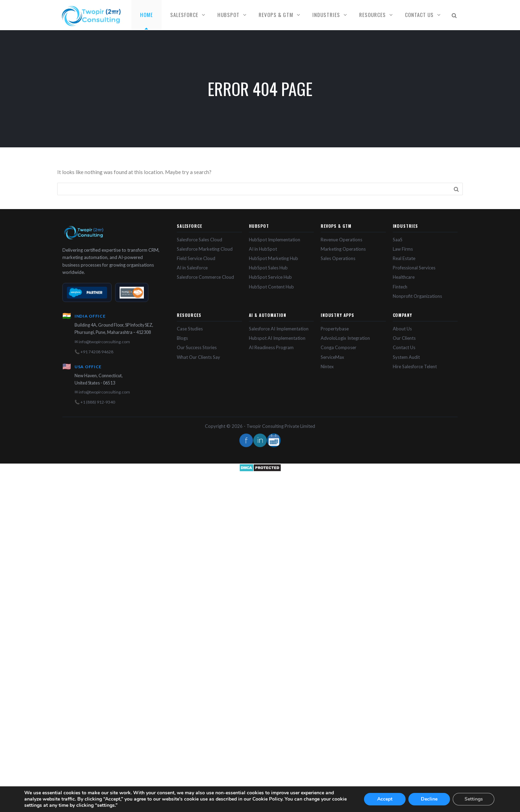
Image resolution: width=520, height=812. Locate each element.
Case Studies (190, 329)
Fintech (400, 287)
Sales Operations (338, 258)
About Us (402, 329)
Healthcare (404, 277)
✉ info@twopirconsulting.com (102, 342)
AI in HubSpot (263, 249)
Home (146, 15)
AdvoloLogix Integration (345, 338)
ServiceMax (332, 357)
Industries (326, 15)
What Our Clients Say (198, 357)
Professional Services (414, 268)
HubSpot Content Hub (271, 287)
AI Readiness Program (271, 347)
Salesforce (184, 15)
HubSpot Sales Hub (268, 268)
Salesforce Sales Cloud (200, 240)
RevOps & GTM (276, 15)
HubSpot (228, 15)
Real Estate (404, 258)
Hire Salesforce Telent (415, 366)
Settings (474, 799)
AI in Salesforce (192, 268)
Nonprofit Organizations (417, 296)
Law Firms (403, 249)
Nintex (327, 366)
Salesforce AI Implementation (279, 329)
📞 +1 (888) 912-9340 (95, 402)
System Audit (406, 357)
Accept (385, 799)
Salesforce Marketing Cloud (205, 249)
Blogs (182, 338)
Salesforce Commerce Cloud (205, 277)
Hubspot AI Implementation (277, 338)
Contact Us (419, 15)
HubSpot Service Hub (270, 277)
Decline (429, 799)
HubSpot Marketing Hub (274, 258)
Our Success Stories (197, 347)
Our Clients (404, 338)
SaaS (398, 240)
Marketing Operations (343, 249)
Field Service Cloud (196, 258)
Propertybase (335, 329)
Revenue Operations (341, 240)
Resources (372, 15)
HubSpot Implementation (275, 240)
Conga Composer (339, 347)
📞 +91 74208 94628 (94, 352)
